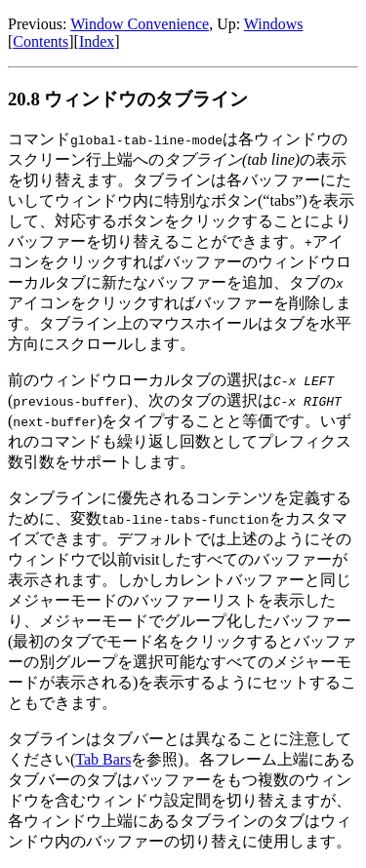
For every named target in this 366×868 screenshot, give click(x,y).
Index (97, 41)
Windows (274, 24)
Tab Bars (103, 759)
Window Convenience (140, 24)
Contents (41, 41)
